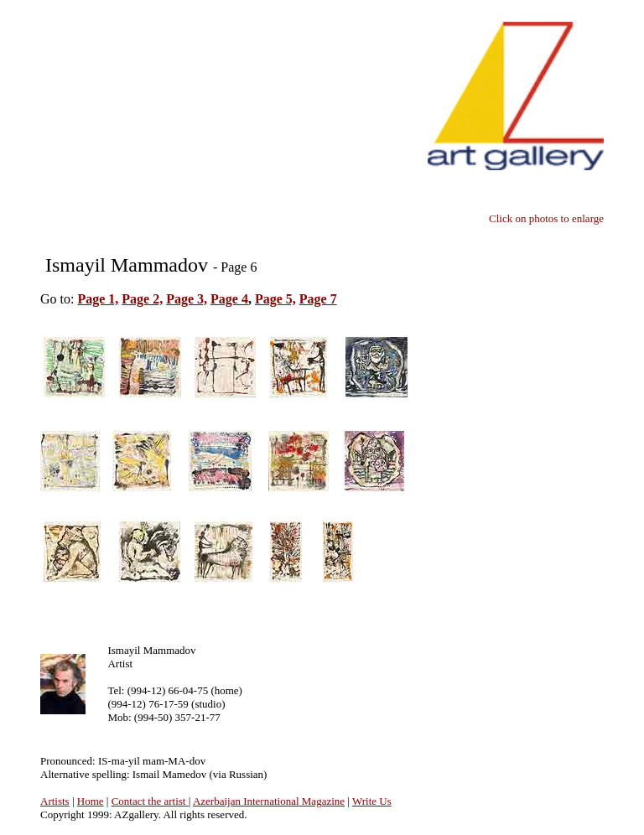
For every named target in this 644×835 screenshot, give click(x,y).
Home (91, 801)
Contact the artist (149, 801)
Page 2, (142, 299)
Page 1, (98, 299)
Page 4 (229, 299)
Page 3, (187, 299)
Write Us (372, 801)
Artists (55, 801)
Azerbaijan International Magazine (269, 801)
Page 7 (318, 299)
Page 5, (275, 299)
